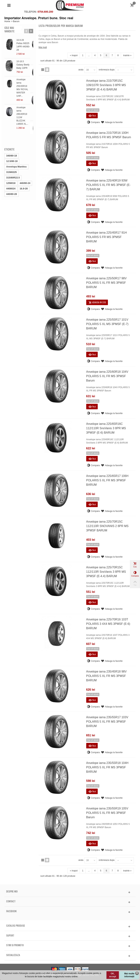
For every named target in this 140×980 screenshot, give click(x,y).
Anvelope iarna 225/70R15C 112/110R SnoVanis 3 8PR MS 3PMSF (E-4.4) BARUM (106, 572)
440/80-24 (25, 163)
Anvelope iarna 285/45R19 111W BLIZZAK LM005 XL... (24, 103)
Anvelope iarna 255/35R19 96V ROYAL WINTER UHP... (25, 81)
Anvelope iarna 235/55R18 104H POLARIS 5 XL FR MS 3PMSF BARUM (107, 767)
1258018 (11, 163)
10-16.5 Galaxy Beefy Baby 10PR (24, 61)
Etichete (9, 129)
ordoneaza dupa (107, 70)
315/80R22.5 (13, 158)
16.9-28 (24, 169)
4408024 (11, 169)
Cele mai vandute (9, 29)
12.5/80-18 (12, 141)
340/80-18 (12, 136)
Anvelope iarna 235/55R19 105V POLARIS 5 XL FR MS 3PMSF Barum (107, 813)
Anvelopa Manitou (16, 147)
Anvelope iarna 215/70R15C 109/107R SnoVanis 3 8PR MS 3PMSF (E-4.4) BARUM (106, 85)
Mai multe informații (129, 975)
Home (7, 21)
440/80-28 (12, 174)
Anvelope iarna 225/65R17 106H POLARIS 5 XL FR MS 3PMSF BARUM (107, 480)
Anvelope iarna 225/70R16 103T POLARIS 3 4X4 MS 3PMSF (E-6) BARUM (108, 624)
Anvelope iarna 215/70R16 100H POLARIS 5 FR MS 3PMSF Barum (109, 135)
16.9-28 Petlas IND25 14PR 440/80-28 (23, 43)
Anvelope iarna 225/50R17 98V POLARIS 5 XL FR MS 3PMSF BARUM (106, 283)
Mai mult (43, 47)
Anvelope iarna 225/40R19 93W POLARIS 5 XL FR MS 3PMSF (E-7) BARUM (108, 185)
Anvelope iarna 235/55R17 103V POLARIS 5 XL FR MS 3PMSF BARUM (107, 722)
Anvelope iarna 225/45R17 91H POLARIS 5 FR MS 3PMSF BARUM (107, 237)
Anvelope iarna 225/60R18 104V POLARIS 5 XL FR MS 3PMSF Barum (107, 376)
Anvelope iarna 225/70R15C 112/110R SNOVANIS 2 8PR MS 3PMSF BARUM (107, 526)
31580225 (11, 152)
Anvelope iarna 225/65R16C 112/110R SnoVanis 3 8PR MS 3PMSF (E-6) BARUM (106, 428)
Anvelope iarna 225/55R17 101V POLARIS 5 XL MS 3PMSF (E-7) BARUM (107, 324)
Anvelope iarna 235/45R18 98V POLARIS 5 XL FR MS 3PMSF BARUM (106, 676)
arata (81, 70)
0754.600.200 (45, 12)
